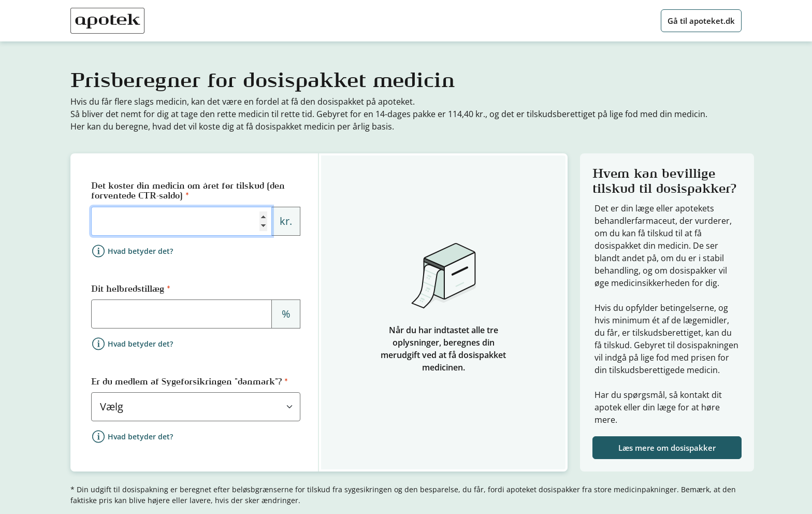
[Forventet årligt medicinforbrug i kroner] (182, 221)
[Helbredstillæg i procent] (182, 314)
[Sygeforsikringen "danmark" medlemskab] (196, 407)
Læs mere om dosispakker (667, 448)
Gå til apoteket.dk (701, 21)
